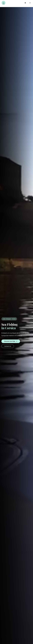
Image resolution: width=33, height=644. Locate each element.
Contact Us (8, 346)
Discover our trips (11, 341)
